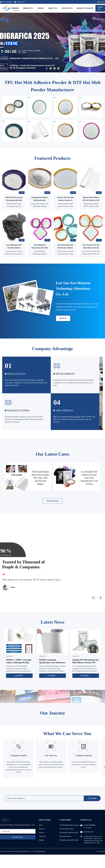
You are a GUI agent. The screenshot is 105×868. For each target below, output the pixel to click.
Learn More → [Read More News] (19, 676)
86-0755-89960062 (90, 825)
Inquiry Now (100, 8)
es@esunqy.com (21, 2)
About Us (53, 8)
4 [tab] (58, 68)
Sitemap (41, 840)
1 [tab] (47, 68)
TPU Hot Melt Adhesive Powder (70, 825)
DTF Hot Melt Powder (67, 829)
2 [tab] (51, 68)
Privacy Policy (101, 851)
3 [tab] (54, 68)
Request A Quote (85, 8)
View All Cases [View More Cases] (52, 501)
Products (28, 8)
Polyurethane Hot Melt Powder (69, 840)
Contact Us (67, 8)
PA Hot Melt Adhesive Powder (69, 833)
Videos (41, 8)
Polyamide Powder (65, 836)
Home (16, 8)
